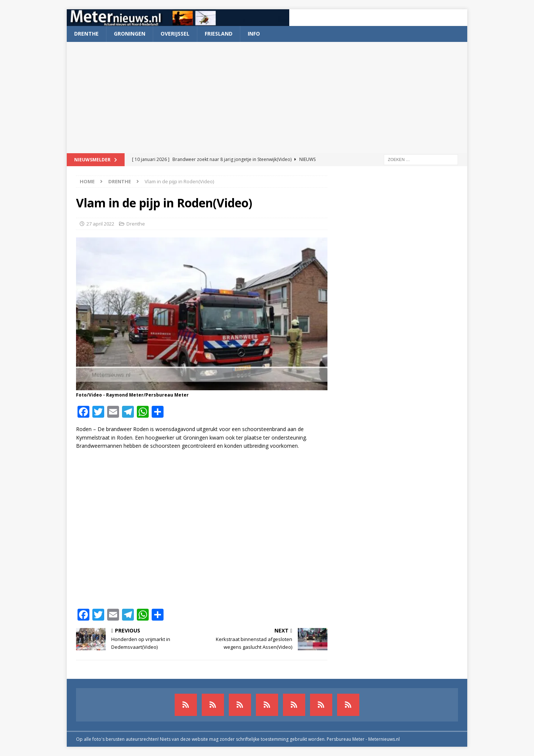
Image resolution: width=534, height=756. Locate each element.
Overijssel (175, 34)
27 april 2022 (100, 224)
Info (254, 34)
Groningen (130, 34)
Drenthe (86, 34)
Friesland (219, 34)
